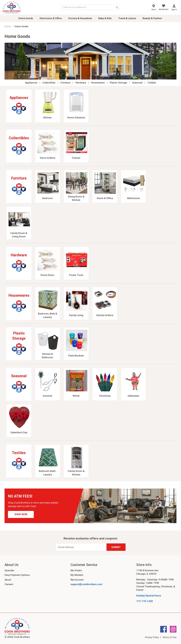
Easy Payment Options (17, 575)
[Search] (117, 7)
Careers (9, 584)
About (8, 580)
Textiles (152, 83)
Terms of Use (169, 637)
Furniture (65, 83)
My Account (77, 580)
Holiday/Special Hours (149, 596)
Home (8, 26)
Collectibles (49, 83)
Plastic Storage (118, 83)
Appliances (31, 83)
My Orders (76, 570)
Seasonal (137, 83)
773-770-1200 (145, 601)
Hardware (81, 83)
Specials (9, 570)
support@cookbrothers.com (86, 584)
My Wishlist (77, 575)
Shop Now (21, 514)
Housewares (98, 83)
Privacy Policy (152, 637)
